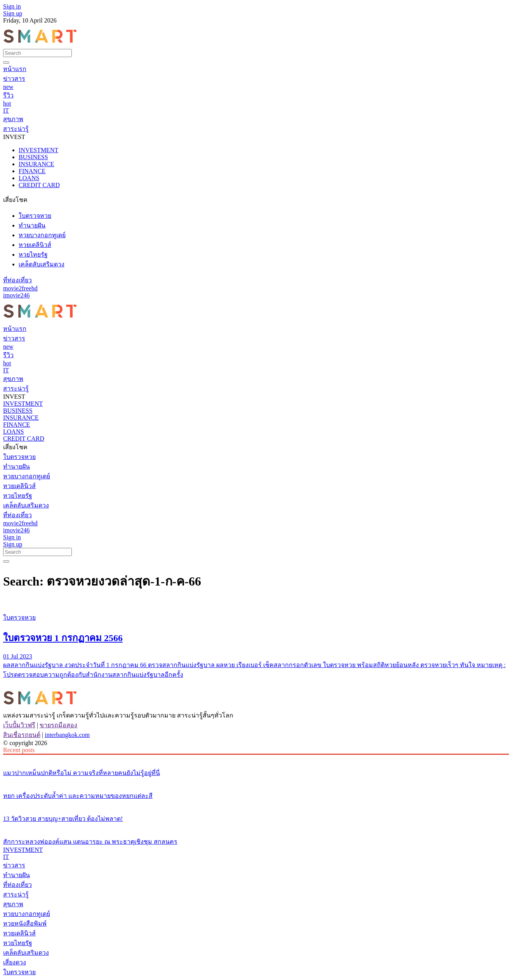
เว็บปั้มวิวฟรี (19, 725)
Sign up (13, 13)
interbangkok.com (67, 735)
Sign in (12, 6)
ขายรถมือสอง (58, 725)
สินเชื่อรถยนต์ (22, 735)
